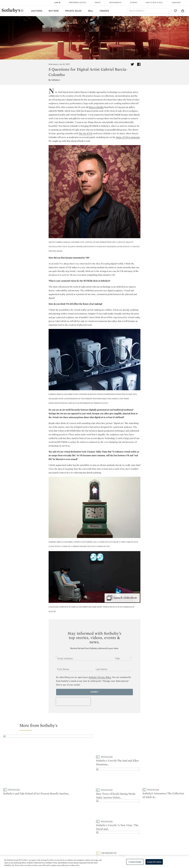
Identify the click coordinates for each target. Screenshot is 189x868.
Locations (57, 840)
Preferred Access (78, 3)
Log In (57, 3)
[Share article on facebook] (139, 64)
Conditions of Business (124, 845)
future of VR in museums (128, 137)
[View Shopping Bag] (183, 11)
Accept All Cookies (154, 862)
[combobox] (149, 11)
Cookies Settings (135, 862)
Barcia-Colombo (96, 107)
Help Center (58, 836)
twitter (59, 819)
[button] (96, 727)
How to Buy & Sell (154, 3)
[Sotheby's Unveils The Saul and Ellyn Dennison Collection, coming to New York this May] (118, 761)
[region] (95, 862)
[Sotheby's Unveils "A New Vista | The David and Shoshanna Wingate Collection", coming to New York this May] (164, 778)
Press (85, 836)
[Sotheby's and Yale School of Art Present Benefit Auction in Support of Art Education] (48, 762)
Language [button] (176, 3)
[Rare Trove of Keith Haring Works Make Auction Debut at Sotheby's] (164, 745)
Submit (95, 692)
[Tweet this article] (132, 64)
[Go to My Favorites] (175, 11)
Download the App (61, 845)
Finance (104, 11)
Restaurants (115, 3)
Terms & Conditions (122, 840)
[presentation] (73, 701)
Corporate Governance (93, 845)
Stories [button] (134, 3)
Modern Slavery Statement (125, 850)
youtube (133, 819)
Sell (91, 11)
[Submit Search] (168, 11)
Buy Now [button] (54, 11)
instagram (107, 819)
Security (116, 836)
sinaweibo (159, 819)
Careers (86, 850)
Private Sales (73, 11)
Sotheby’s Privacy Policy (100, 677)
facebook (83, 819)
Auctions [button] (37, 11)
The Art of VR (85, 133)
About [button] (98, 3)
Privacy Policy (89, 840)
